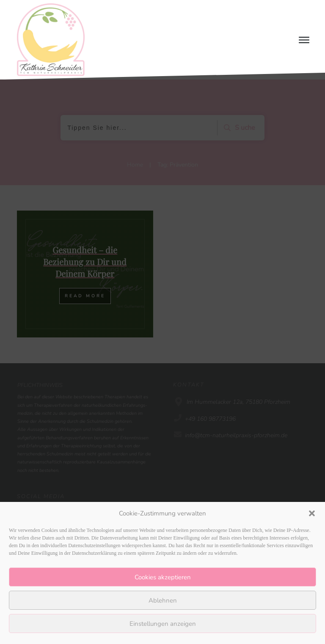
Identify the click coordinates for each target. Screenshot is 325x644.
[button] (312, 513)
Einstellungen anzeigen (163, 624)
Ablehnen (163, 600)
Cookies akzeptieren (163, 577)
